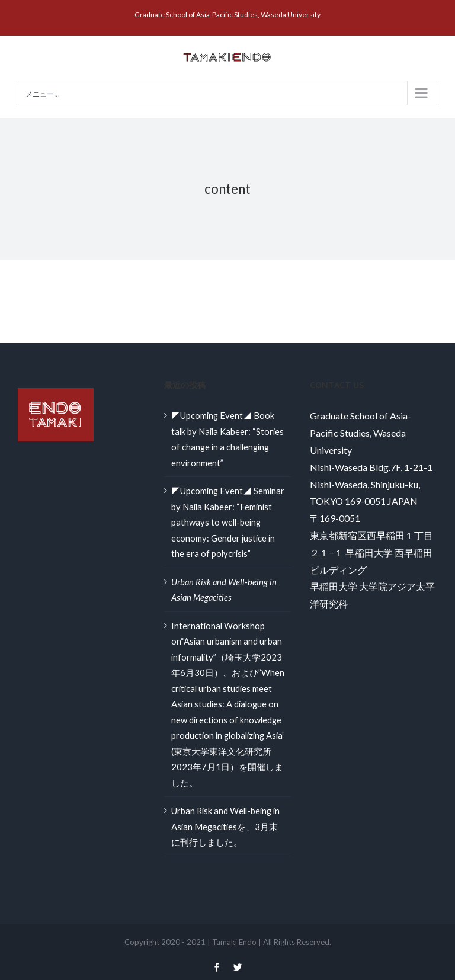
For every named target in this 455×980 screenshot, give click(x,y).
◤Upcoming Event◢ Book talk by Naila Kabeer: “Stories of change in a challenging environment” (227, 439)
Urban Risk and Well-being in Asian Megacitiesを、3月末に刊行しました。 (225, 826)
